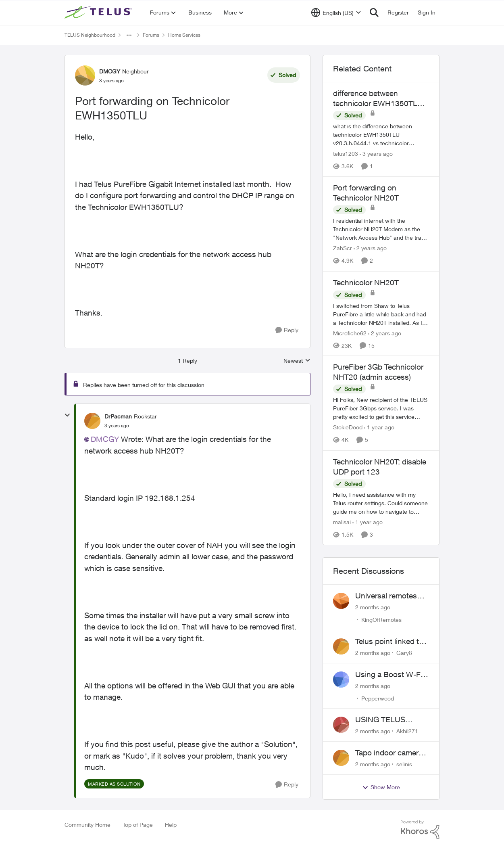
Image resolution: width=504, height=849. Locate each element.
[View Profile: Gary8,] (341, 646)
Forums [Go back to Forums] (151, 35)
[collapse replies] (67, 415)
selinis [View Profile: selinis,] (404, 764)
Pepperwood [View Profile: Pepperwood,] (378, 698)
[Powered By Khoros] (420, 830)
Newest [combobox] (297, 361)
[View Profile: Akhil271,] (341, 725)
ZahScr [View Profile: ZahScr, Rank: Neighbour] (343, 248)
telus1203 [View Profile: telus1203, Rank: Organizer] (346, 154)
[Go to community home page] (99, 13)
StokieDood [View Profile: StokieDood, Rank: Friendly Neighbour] (348, 428)
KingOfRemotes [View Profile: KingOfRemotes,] (381, 620)
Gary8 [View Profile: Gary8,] (404, 653)
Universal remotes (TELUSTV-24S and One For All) (388, 596)
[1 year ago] (379, 428)
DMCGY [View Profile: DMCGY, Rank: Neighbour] (110, 71)
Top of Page (138, 825)
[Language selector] (336, 13)
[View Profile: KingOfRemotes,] (341, 601)
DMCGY (105, 439)
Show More (381, 787)
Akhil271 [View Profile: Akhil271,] (407, 731)
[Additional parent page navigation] (129, 35)
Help (171, 825)
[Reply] (287, 330)
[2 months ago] (373, 607)
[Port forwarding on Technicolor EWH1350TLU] (117, 426)
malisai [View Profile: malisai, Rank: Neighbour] (342, 522)
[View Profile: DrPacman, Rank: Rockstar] (92, 421)
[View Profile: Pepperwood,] (341, 680)
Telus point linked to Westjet (389, 642)
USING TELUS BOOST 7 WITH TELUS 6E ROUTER (389, 720)
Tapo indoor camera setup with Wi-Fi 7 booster (389, 753)
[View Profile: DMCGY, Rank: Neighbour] (85, 75)
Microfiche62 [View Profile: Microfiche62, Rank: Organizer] (350, 333)
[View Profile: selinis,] (341, 758)
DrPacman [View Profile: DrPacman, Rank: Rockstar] (118, 416)
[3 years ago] (376, 154)
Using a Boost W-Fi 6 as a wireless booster (392, 675)
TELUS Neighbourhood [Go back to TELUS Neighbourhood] (90, 35)
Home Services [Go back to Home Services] (184, 35)
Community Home (87, 825)
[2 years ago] (370, 248)
